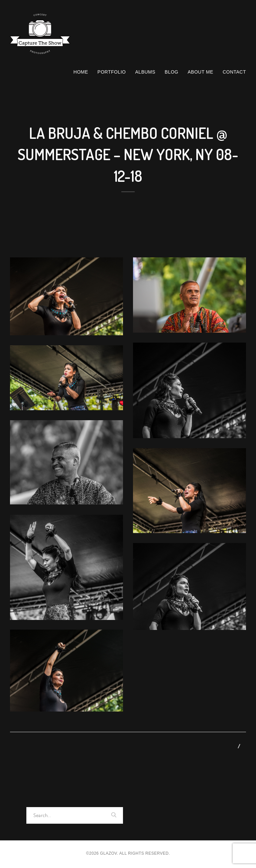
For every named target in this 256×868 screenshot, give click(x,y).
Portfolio (111, 72)
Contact (234, 72)
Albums (145, 72)
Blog (171, 72)
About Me (200, 72)
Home (81, 72)
